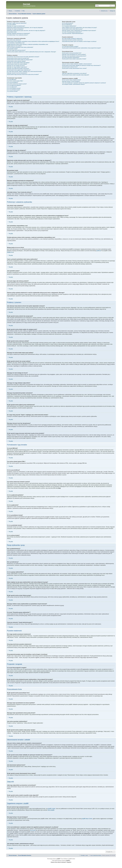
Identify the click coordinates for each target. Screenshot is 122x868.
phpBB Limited (52, 809)
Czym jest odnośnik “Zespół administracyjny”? (73, 33)
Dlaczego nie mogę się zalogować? (15, 29)
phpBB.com (10, 252)
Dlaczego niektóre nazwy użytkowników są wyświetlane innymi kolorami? (79, 31)
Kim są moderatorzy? (67, 25)
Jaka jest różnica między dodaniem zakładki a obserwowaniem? (77, 64)
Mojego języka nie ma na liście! (14, 46)
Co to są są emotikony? (13, 82)
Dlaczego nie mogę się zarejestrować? (16, 26)
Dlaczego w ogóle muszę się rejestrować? (17, 23)
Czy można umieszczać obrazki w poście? (17, 84)
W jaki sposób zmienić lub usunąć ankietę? (17, 64)
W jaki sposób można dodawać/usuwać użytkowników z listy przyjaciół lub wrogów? (81, 48)
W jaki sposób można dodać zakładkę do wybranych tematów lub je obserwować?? (81, 65)
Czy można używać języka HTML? (15, 81)
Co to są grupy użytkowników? (69, 26)
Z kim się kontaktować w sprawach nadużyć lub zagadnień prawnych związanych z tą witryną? (84, 83)
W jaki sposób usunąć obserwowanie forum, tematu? (74, 68)
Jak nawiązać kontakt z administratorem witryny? (73, 84)
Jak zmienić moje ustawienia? (14, 40)
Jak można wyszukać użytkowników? (71, 57)
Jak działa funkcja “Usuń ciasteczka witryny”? (18, 35)
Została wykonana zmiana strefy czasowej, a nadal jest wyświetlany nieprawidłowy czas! (28, 44)
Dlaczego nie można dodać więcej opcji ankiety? (18, 63)
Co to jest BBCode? (12, 79)
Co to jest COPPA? (11, 25)
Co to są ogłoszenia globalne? (14, 85)
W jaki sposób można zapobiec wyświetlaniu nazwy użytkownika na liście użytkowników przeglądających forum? (33, 41)
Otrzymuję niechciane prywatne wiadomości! (72, 40)
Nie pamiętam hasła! (12, 32)
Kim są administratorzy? (68, 23)
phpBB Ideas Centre (87, 819)
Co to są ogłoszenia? (12, 87)
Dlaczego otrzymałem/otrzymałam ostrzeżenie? (18, 69)
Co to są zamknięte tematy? (14, 90)
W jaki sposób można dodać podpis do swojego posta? (20, 60)
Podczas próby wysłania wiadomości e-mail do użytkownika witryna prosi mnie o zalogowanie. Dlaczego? (32, 52)
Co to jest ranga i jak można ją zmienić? (16, 50)
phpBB (58, 859)
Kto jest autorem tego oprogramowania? (71, 80)
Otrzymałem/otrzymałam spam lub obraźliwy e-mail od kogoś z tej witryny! (79, 41)
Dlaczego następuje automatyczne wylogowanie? (18, 33)
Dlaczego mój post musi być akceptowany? (17, 73)
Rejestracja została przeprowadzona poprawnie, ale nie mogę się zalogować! (25, 28)
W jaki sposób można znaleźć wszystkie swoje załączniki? (76, 75)
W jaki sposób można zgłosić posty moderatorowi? (19, 70)
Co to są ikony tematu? (12, 91)
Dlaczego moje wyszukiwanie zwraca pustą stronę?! (74, 56)
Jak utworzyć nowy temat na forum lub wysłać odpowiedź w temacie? (23, 57)
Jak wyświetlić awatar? (12, 49)
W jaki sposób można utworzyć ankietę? (16, 61)
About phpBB (51, 810)
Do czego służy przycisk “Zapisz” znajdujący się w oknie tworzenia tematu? (24, 71)
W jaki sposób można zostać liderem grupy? (72, 29)
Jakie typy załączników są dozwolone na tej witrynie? (74, 73)
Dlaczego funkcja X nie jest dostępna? (71, 81)
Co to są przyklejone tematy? (14, 88)
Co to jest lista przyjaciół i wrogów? (70, 46)
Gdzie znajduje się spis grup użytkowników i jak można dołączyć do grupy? (79, 28)
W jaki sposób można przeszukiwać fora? (72, 53)
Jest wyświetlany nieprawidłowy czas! (16, 43)
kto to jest (33, 830)
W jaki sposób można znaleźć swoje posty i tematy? (74, 59)
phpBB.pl (99, 251)
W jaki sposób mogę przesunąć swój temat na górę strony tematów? (23, 74)
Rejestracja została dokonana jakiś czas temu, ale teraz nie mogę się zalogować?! (26, 31)
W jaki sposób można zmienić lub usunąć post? (18, 58)
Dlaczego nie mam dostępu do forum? (16, 66)
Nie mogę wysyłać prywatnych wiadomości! (72, 38)
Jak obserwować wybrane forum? (70, 67)
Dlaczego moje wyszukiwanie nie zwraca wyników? (74, 54)
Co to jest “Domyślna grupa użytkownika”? (72, 32)
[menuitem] (17, 11)
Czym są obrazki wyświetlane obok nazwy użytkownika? (20, 47)
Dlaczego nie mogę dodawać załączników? (17, 67)
